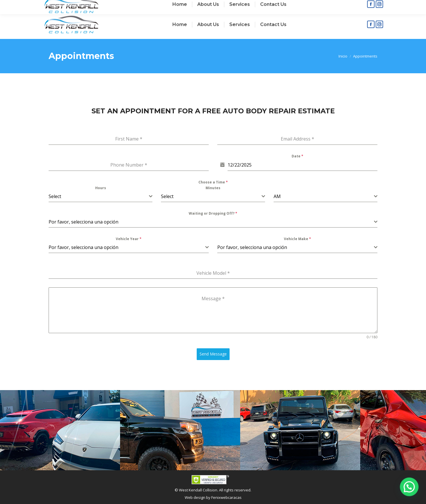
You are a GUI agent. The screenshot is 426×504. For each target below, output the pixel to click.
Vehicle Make (297, 239)
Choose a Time (213, 182)
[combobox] (100, 196)
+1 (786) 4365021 (140, 5)
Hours (101, 188)
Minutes (213, 188)
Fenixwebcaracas (226, 497)
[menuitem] (180, 25)
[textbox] (99, 196)
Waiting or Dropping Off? (213, 213)
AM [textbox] (277, 196)
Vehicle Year (129, 239)
